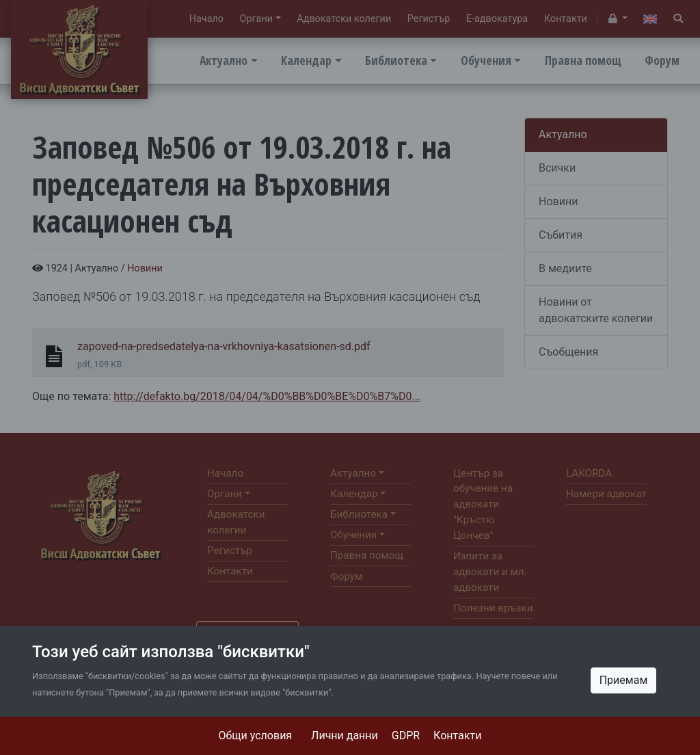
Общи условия (256, 736)
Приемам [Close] (624, 680)
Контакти (457, 736)
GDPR (406, 736)
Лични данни (345, 736)
